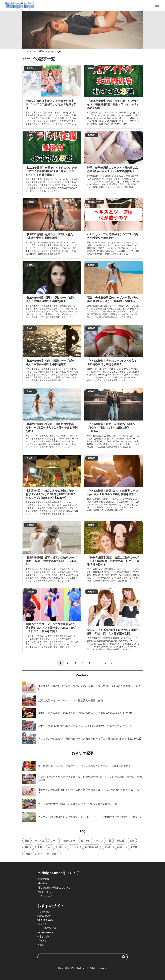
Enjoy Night (43, 936)
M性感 (121, 841)
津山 (61, 847)
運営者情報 (43, 879)
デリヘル (40, 841)
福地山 (121, 847)
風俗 (27, 841)
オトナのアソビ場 (47, 928)
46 (105, 663)
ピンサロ (86, 841)
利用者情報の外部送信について (54, 888)
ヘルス (100, 841)
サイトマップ (44, 896)
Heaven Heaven (46, 932)
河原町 (108, 847)
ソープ (54, 841)
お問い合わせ (44, 892)
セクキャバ (69, 841)
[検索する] (124, 957)
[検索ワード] (83, 957)
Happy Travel (44, 916)
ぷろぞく (42, 924)
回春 (132, 841)
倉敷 (40, 847)
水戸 (50, 847)
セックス (74, 847)
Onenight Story (45, 920)
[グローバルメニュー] (157, 5)
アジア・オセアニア (48, 854)
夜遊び (28, 854)
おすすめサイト (51, 906)
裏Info (41, 945)
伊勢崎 (134, 847)
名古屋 (28, 847)
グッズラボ (43, 940)
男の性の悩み (91, 847)
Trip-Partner (44, 912)
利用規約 (42, 883)
